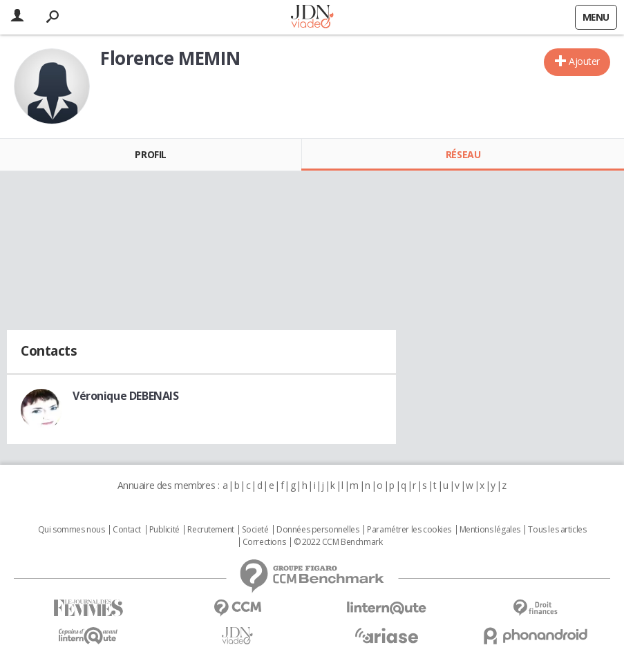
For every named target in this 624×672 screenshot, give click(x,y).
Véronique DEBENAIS (125, 396)
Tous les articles (557, 530)
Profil (150, 154)
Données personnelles (318, 530)
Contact (127, 530)
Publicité (164, 530)
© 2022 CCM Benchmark (338, 542)
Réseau (463, 154)
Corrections (264, 542)
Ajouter (584, 61)
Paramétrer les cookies (409, 530)
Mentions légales (490, 530)
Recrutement (210, 530)
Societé (255, 530)
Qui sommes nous (72, 530)
